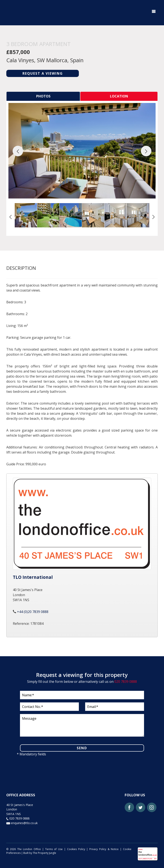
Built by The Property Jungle (40, 853)
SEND (82, 748)
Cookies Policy (76, 849)
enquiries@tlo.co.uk (22, 823)
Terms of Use (54, 849)
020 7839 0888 (126, 682)
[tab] (43, 96)
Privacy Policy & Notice (104, 849)
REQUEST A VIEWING (43, 73)
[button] (18, 151)
